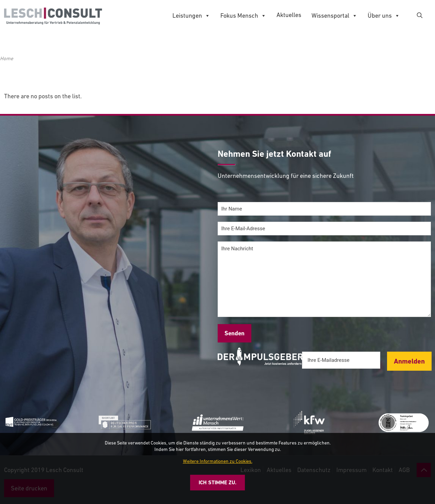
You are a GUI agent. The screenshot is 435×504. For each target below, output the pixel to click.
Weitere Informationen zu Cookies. (218, 461)
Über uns (384, 16)
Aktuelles (289, 15)
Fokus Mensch (243, 16)
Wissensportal (334, 16)
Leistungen (191, 16)
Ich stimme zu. (217, 482)
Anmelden (409, 361)
